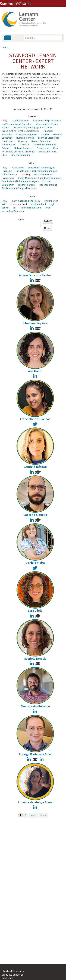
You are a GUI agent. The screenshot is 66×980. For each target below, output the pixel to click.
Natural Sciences (23, 148)
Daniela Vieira (35, 563)
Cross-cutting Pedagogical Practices (33, 127)
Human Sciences (25, 138)
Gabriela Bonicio (35, 659)
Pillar (32, 163)
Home (5, 47)
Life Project (8, 141)
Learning (25, 174)
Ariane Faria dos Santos (35, 275)
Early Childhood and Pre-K (26, 201)
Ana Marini (35, 371)
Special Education (21, 155)
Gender (45, 134)
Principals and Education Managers (20, 181)
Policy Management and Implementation (40, 178)
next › (33, 815)
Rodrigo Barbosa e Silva (35, 754)
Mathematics (9, 145)
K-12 (4, 204)
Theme (32, 116)
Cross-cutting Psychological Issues (21, 131)
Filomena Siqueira (35, 323)
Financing (7, 171)
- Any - (5, 120)
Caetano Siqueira (35, 515)
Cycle (32, 197)
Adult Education (21, 120)
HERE (36, 98)
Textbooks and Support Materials (20, 188)
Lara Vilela (35, 611)
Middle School (38, 204)
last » (43, 815)
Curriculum (18, 168)
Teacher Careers (27, 185)
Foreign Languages (27, 134)
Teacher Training (48, 185)
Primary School (19, 204)
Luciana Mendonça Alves (35, 802)
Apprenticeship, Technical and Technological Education (31, 122)
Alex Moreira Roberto (35, 706)
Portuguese (43, 148)
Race (56, 148)
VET (15, 208)
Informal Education (31, 208)
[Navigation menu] (8, 38)
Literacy (23, 141)
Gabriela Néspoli (35, 467)
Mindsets (25, 145)
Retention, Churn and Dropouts (18, 152)
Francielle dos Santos (35, 419)
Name (21, 219)
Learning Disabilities (49, 138)
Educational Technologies (41, 168)
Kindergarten (51, 201)
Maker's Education (41, 141)
